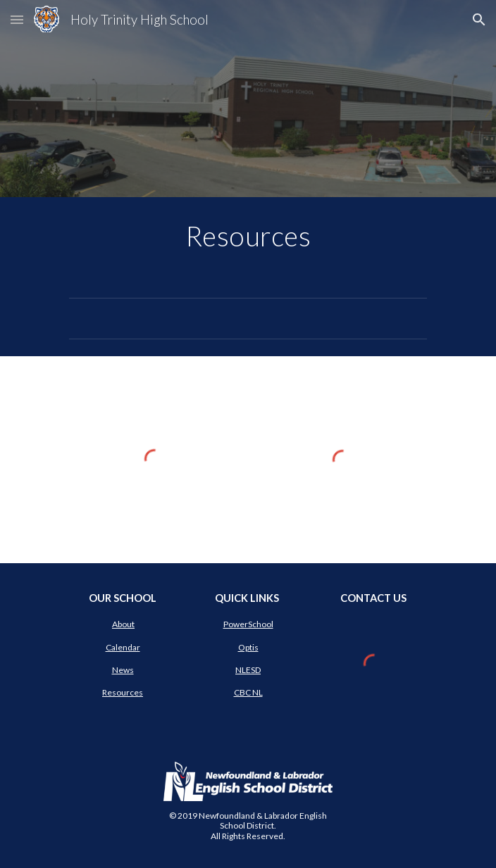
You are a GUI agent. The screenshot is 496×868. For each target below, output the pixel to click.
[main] (248, 236)
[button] (17, 19)
